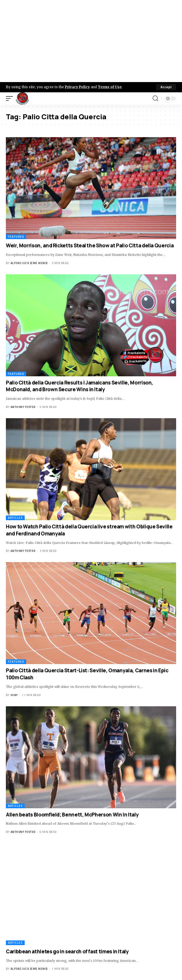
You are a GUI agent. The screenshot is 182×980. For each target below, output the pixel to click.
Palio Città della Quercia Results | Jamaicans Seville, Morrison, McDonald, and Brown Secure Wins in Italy (80, 386)
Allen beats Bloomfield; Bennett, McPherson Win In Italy (72, 815)
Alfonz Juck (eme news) (29, 263)
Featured (16, 237)
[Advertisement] (91, 41)
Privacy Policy (77, 87)
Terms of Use (110, 87)
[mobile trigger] (11, 98)
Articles (15, 518)
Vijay (14, 695)
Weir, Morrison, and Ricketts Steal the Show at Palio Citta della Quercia (90, 245)
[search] (155, 98)
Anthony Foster (23, 407)
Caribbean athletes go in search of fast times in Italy (67, 951)
